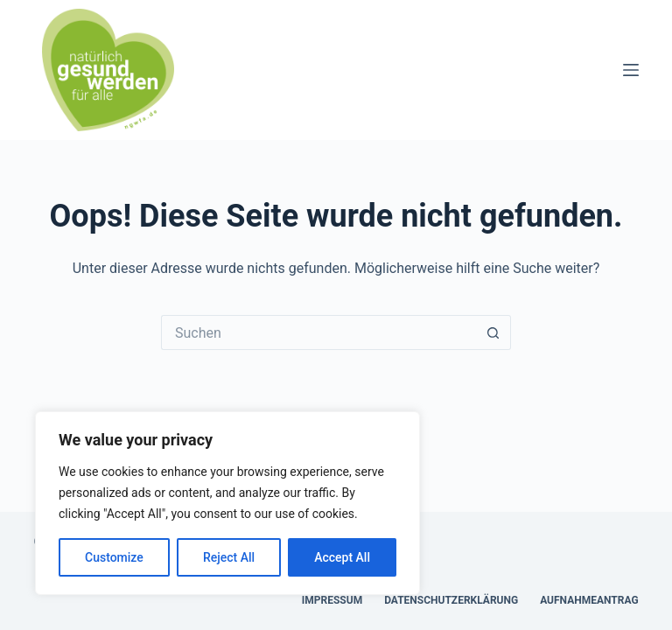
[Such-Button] (493, 332)
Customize (114, 557)
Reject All (229, 557)
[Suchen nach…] (318, 332)
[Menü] (631, 70)
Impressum (332, 600)
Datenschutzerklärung (451, 600)
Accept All (342, 557)
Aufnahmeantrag (589, 600)
